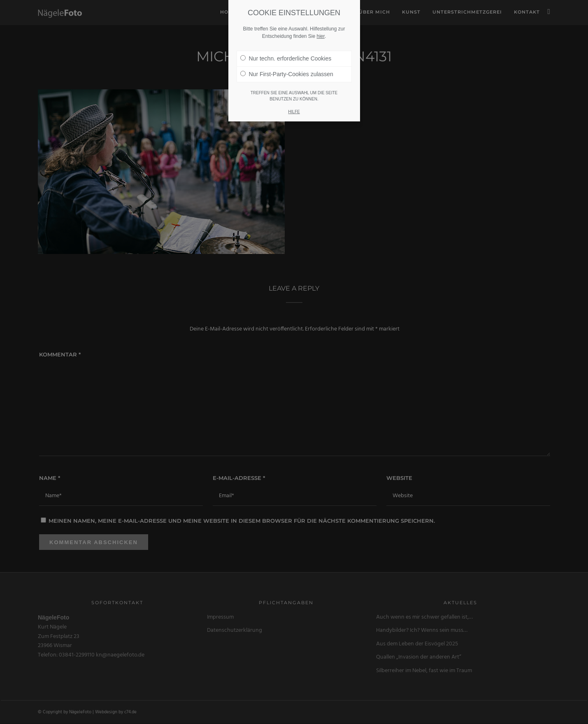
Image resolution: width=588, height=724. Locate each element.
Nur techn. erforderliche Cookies (286, 58)
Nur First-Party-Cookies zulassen (287, 74)
